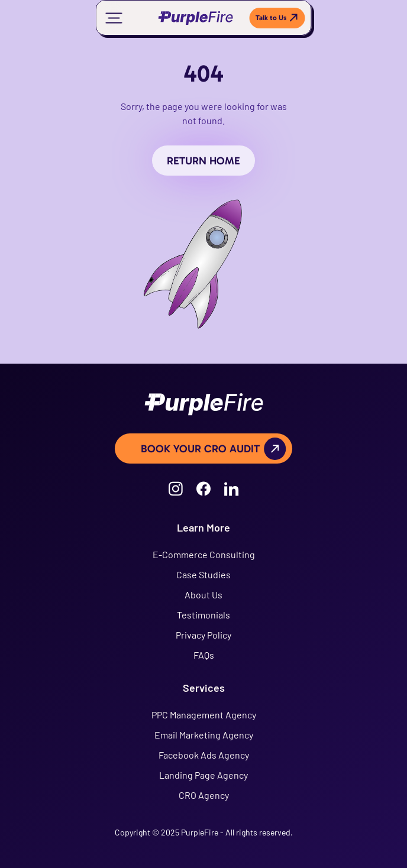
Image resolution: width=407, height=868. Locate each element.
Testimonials (204, 615)
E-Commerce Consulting (204, 554)
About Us (204, 595)
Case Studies (204, 574)
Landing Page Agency (204, 775)
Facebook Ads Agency (204, 755)
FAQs (204, 655)
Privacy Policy (204, 635)
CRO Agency (204, 795)
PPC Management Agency (204, 715)
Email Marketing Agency (204, 735)
